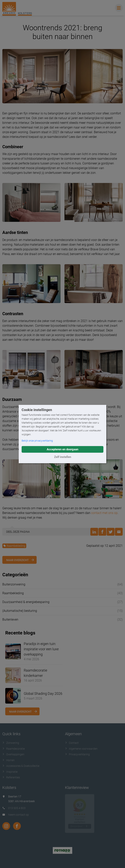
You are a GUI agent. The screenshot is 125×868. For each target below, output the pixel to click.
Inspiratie (10, 772)
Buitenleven (10, 620)
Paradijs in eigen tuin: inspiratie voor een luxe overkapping (41, 649)
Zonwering (11, 743)
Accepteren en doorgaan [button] (62, 449)
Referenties (11, 777)
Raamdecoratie (14, 749)
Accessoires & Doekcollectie (21, 766)
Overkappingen (13, 754)
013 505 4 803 (17, 808)
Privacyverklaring (77, 754)
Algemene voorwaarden (81, 749)
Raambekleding (14, 546)
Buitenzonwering (14, 584)
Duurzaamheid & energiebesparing (26, 602)
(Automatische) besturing (20, 611)
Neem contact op (18, 815)
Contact (72, 743)
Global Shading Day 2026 (43, 694)
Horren (8, 760)
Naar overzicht (18, 560)
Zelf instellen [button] (63, 457)
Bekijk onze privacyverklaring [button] (37, 441)
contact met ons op (104, 513)
